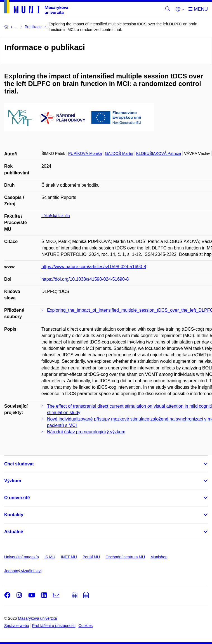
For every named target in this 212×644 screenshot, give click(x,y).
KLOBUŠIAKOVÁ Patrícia (159, 153)
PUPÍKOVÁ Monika (85, 153)
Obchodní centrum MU (125, 557)
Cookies (86, 626)
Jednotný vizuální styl (23, 571)
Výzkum (13, 481)
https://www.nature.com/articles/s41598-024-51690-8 (94, 267)
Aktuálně (14, 532)
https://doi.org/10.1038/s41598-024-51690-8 (85, 279)
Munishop (159, 557)
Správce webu (17, 626)
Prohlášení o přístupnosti (54, 626)
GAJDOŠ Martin (119, 153)
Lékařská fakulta (56, 216)
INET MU (69, 557)
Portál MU (91, 557)
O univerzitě (17, 498)
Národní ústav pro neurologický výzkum (86, 432)
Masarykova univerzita (37, 618)
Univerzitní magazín (22, 557)
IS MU (50, 557)
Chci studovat (19, 464)
